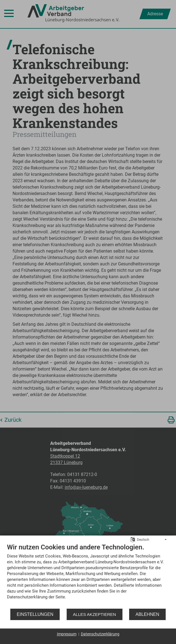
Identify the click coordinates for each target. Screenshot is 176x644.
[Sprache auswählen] (133, 539)
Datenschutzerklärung (100, 634)
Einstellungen (35, 614)
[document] (88, 576)
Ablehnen (147, 614)
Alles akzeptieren (95, 614)
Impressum (67, 634)
